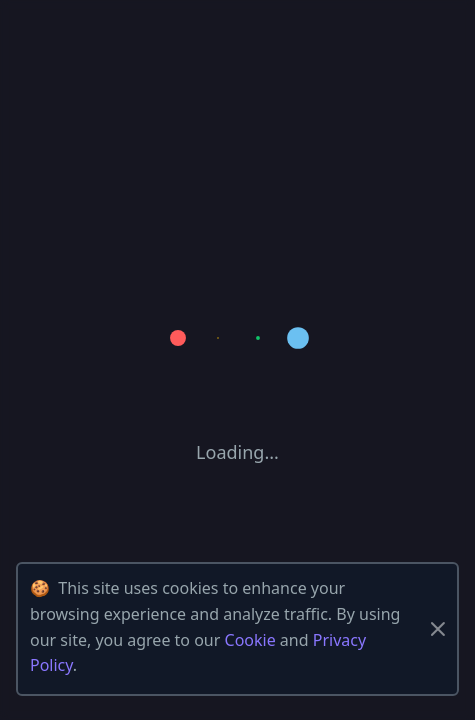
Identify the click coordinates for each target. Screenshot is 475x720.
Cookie (250, 640)
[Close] (438, 629)
